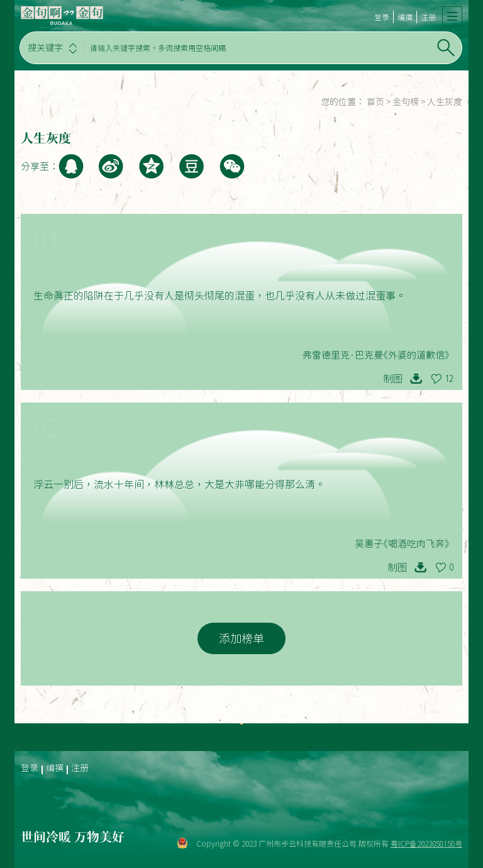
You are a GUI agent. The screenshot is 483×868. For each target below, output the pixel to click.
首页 (375, 102)
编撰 (405, 17)
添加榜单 (241, 638)
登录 (382, 17)
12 (449, 379)
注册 (428, 17)
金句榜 (406, 102)
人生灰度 (445, 102)
